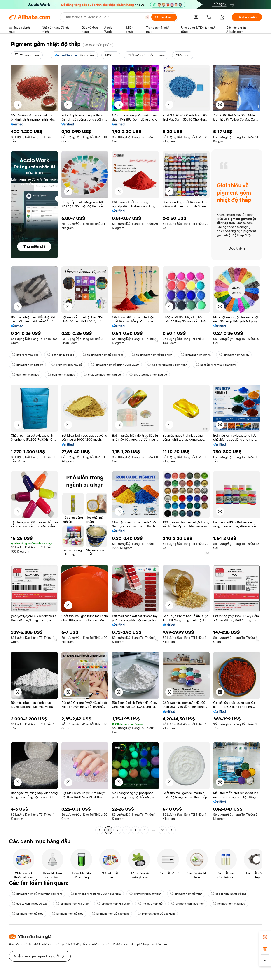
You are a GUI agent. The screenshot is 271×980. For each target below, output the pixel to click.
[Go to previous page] (99, 830)
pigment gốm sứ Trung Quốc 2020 (115, 365)
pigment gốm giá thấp (72, 904)
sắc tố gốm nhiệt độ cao (229, 894)
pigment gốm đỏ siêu (28, 914)
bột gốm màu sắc (25, 355)
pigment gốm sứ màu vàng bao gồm (37, 894)
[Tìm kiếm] (164, 17)
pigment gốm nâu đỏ (27, 365)
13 (163, 830)
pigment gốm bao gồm (188, 904)
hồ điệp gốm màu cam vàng (167, 365)
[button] (147, 17)
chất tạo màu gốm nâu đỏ (102, 375)
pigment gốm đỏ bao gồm (111, 914)
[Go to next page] (172, 830)
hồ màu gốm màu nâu (229, 904)
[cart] (210, 18)
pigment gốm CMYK (196, 355)
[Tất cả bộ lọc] (27, 55)
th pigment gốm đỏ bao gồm (103, 355)
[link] (265, 937)
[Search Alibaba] (103, 17)
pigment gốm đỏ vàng (146, 894)
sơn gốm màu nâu (26, 375)
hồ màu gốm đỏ (150, 904)
